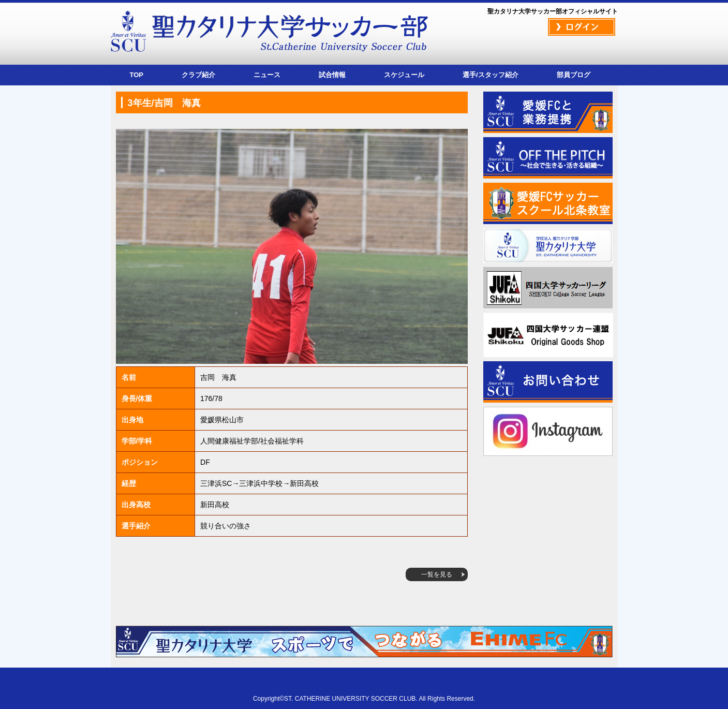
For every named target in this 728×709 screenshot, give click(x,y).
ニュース (267, 75)
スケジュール (404, 75)
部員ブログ (574, 75)
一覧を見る (437, 574)
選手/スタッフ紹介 (491, 75)
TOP (137, 75)
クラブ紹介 (198, 75)
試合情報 (332, 75)
